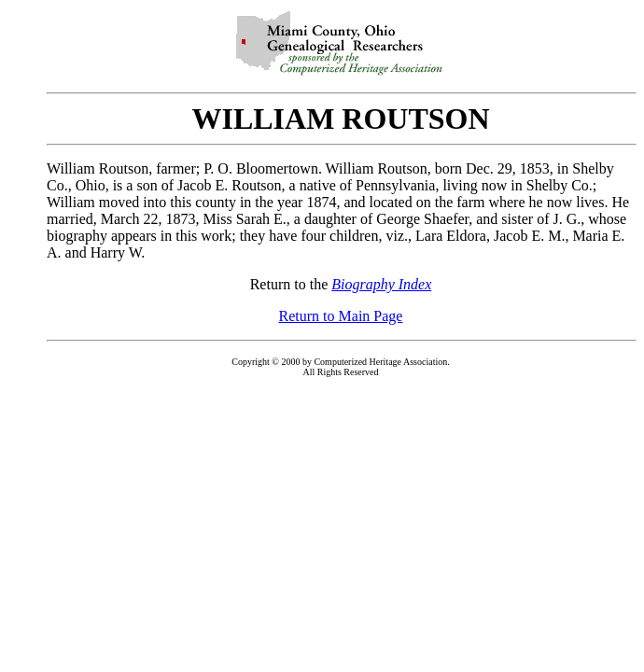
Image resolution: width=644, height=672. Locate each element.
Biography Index (381, 284)
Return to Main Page (341, 316)
